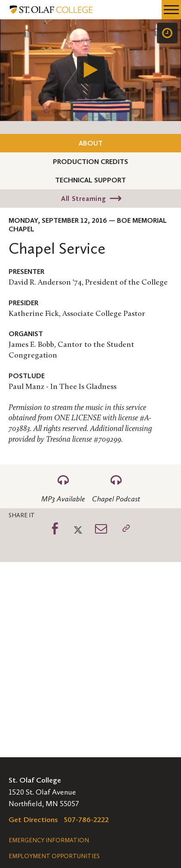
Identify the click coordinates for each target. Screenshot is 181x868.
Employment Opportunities (54, 856)
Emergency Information (49, 840)
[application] (90, 70)
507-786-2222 (86, 819)
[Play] (91, 70)
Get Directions (33, 819)
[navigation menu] (171, 10)
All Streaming (83, 199)
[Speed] (167, 33)
